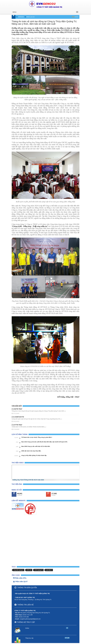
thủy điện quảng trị (19, 570)
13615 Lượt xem (30, 17)
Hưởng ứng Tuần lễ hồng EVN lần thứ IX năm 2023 (28, 480)
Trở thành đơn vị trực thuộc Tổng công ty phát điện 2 (37, 437)
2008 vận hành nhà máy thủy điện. (31, 451)
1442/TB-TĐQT (17, 409)
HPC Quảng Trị (39, 570)
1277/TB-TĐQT (17, 425)
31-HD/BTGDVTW (18, 417)
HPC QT (29, 570)
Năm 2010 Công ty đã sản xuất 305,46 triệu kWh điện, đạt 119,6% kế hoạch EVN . (45, 442)
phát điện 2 (49, 570)
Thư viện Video (18, 463)
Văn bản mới (17, 406)
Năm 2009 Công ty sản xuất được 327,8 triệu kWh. (36, 446)
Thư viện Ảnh (17, 484)
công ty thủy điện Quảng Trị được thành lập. (34, 455)
